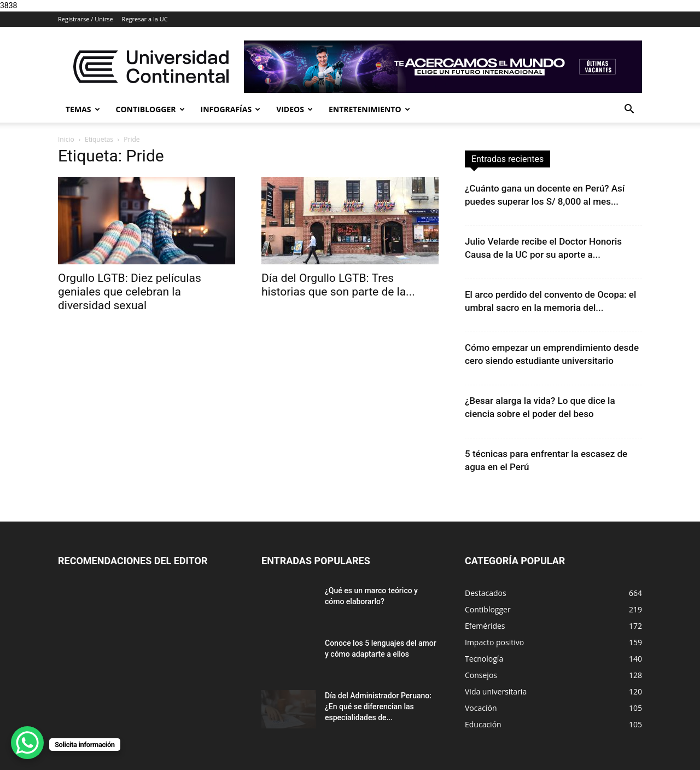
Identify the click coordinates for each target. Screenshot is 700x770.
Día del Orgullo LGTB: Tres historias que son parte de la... (338, 285)
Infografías (231, 109)
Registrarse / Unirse (86, 19)
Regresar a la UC (145, 19)
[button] (629, 110)
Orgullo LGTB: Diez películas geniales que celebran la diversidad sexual (130, 292)
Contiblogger (150, 109)
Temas (83, 109)
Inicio (66, 139)
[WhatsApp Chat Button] (27, 743)
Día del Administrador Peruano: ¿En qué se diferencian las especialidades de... (378, 707)
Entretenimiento (369, 109)
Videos (294, 109)
